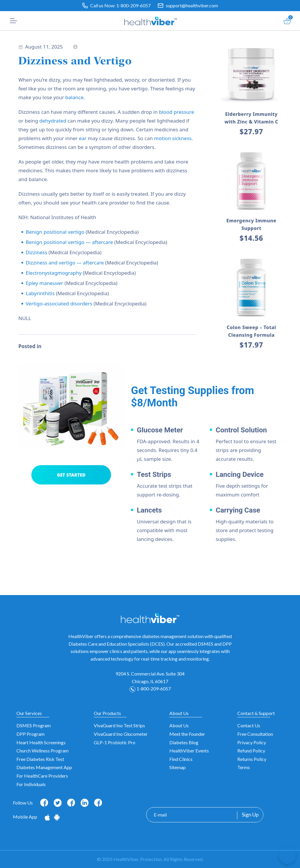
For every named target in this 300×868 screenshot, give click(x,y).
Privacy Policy (252, 742)
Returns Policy (252, 759)
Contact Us (249, 725)
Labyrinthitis (40, 293)
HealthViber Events (189, 751)
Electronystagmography (54, 273)
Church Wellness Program (42, 751)
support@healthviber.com (192, 5)
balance (74, 97)
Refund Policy (251, 751)
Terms (244, 767)
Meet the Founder (187, 734)
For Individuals (31, 784)
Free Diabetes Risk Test (40, 759)
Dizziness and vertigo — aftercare (65, 263)
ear (83, 138)
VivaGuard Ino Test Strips (119, 725)
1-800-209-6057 (133, 5)
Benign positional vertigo (55, 232)
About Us (179, 725)
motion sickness (173, 138)
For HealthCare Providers (42, 776)
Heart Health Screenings (41, 742)
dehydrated (53, 121)
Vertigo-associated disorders (59, 304)
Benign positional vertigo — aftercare (69, 242)
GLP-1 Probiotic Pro (115, 742)
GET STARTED (71, 475)
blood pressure (177, 112)
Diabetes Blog (184, 742)
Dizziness (37, 252)
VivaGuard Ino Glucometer (121, 734)
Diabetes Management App (44, 767)
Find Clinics (181, 759)
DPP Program (30, 734)
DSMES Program (34, 725)
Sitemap (178, 767)
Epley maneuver (45, 283)
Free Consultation (255, 734)
